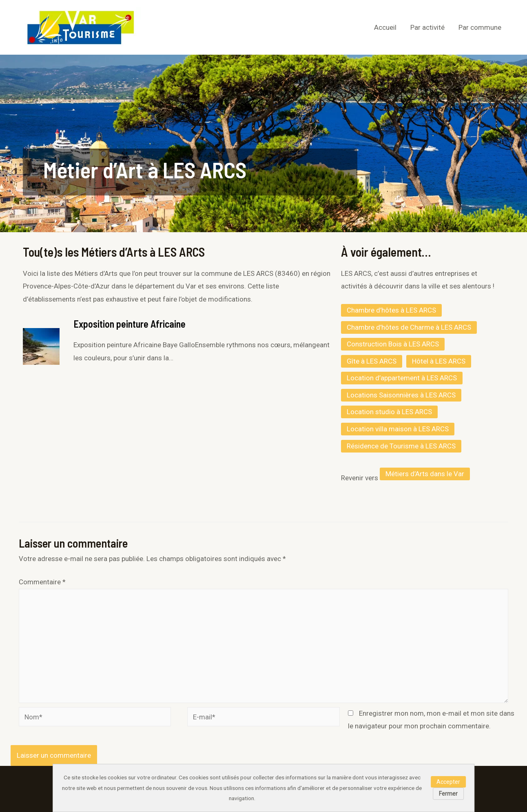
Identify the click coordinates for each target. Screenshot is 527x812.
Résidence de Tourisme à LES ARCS (401, 446)
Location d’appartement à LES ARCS (402, 378)
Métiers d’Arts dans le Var (425, 474)
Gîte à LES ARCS (372, 361)
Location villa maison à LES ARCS (398, 429)
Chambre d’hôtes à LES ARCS (391, 310)
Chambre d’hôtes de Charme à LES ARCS (409, 327)
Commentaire (42, 582)
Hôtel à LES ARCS (439, 361)
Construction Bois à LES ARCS (393, 344)
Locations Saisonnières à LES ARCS (401, 395)
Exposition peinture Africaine (130, 324)
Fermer (448, 794)
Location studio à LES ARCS (389, 412)
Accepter (448, 782)
